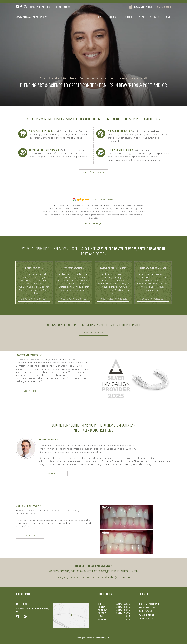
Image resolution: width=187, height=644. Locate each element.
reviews (141, 17)
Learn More (30, 391)
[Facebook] (21, 7)
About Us (53, 473)
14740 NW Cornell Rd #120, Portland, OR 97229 (32, 610)
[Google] (25, 7)
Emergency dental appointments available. (94, 577)
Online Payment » (146, 611)
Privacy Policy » (146, 618)
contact (168, 17)
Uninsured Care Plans (94, 333)
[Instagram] (17, 7)
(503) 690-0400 (164, 7)
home (100, 17)
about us (111, 17)
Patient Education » (147, 615)
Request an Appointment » (150, 604)
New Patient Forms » (148, 608)
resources (154, 17)
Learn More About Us (94, 172)
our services (126, 17)
